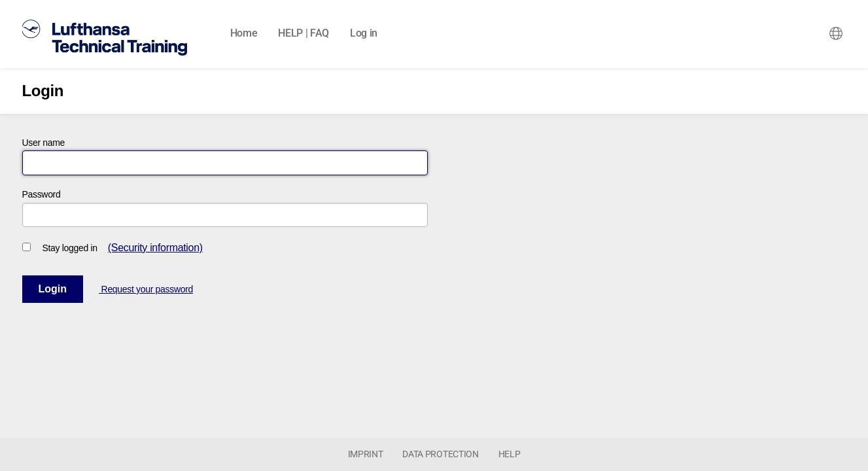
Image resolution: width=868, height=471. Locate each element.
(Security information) (155, 248)
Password (42, 194)
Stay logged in (70, 248)
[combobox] (836, 33)
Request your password (146, 289)
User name (44, 143)
